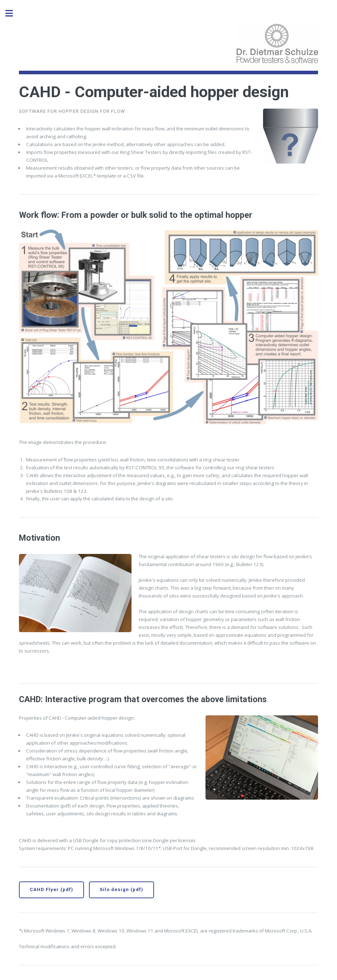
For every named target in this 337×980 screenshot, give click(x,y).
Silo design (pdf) (122, 889)
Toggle (13, 13)
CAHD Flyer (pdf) (51, 889)
